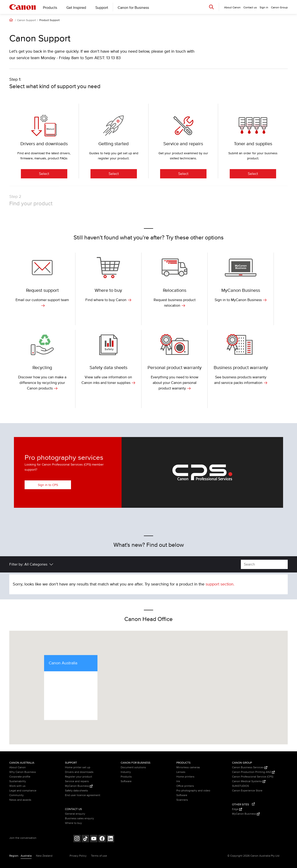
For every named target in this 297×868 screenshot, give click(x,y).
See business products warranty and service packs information (241, 380)
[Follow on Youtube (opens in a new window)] (94, 839)
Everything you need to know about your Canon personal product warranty (175, 383)
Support (102, 8)
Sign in (264, 8)
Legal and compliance (23, 791)
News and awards (20, 800)
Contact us (250, 8)
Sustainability (18, 781)
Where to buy (73, 823)
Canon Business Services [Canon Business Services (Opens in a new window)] (250, 767)
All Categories (36, 564)
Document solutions (133, 767)
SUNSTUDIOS (241, 786)
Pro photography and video (193, 791)
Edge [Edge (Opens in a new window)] (237, 809)
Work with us (17, 786)
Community (16, 795)
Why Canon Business (23, 772)
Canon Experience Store (247, 791)
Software (126, 781)
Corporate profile (20, 777)
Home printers (185, 777)
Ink (178, 781)
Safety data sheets (76, 791)
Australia (26, 856)
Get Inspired (76, 8)
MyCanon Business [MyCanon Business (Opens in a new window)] (79, 786)
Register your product (79, 777)
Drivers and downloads (79, 772)
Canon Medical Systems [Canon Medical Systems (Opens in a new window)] (249, 781)
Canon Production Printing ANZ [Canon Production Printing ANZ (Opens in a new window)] (253, 772)
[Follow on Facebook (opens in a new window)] (102, 839)
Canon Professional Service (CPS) (253, 777)
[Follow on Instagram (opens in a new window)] (77, 839)
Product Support (49, 20)
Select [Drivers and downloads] (44, 174)
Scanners (182, 800)
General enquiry (75, 814)
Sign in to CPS (48, 485)
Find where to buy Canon (108, 300)
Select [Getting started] (114, 174)
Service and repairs (77, 781)
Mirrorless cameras (188, 767)
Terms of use (99, 856)
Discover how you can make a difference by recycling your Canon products (42, 383)
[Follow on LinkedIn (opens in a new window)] (110, 839)
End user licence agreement (83, 795)
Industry (126, 772)
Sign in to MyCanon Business (241, 300)
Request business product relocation (175, 303)
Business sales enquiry (79, 818)
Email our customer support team (42, 302)
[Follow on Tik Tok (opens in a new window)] (85, 839)
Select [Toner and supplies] (253, 174)
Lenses (181, 772)
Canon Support (27, 20)
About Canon (18, 767)
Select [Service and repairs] (183, 174)
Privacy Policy (78, 856)
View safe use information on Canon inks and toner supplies (108, 380)
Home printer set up (78, 767)
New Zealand (44, 856)
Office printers (185, 786)
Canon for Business (133, 8)
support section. (220, 584)
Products (50, 8)
